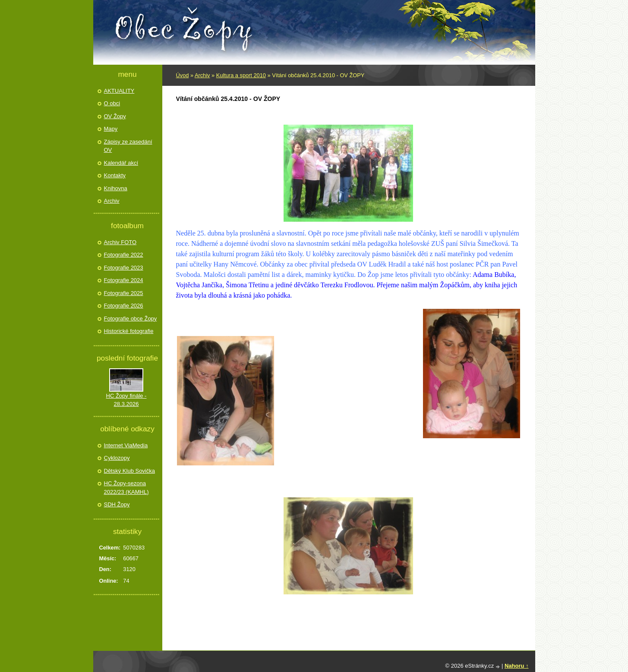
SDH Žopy (117, 504)
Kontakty (115, 175)
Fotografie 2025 (124, 293)
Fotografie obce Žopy (131, 319)
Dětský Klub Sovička (130, 471)
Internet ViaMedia (126, 445)
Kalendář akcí (121, 163)
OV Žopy (115, 116)
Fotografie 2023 (124, 268)
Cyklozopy (117, 458)
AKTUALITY (119, 91)
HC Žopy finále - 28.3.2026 (126, 400)
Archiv (202, 75)
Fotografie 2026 (124, 306)
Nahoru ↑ (517, 666)
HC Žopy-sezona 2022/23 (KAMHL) (126, 488)
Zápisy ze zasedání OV (128, 146)
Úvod (183, 75)
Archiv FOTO (120, 242)
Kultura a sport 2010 (241, 75)
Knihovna (116, 188)
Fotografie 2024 (124, 280)
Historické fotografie (129, 331)
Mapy (111, 129)
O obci (112, 103)
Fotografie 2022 (124, 255)
